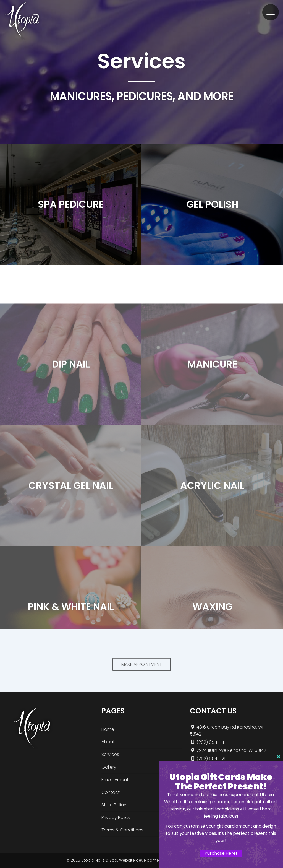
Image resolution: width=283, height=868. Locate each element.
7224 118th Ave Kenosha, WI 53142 (228, 750)
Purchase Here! (221, 853)
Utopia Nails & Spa (99, 860)
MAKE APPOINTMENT (142, 673)
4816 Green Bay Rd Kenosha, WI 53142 (226, 731)
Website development (141, 860)
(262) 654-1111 (207, 742)
